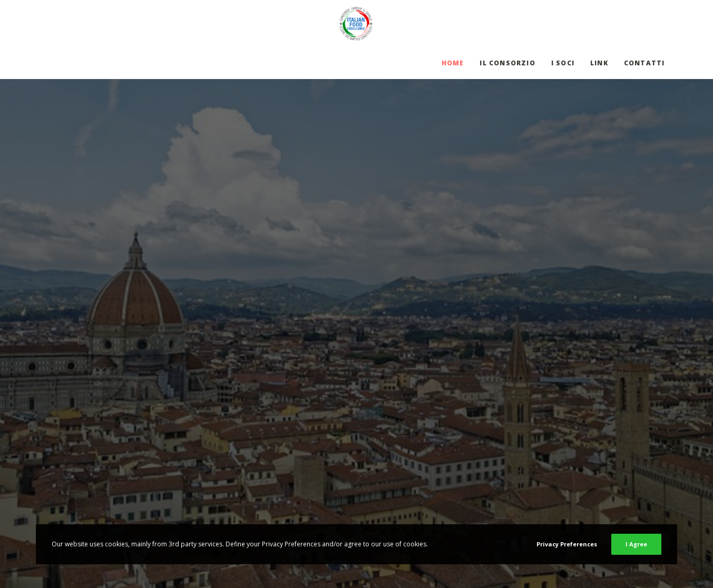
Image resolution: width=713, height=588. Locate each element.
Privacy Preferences (567, 544)
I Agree (636, 544)
